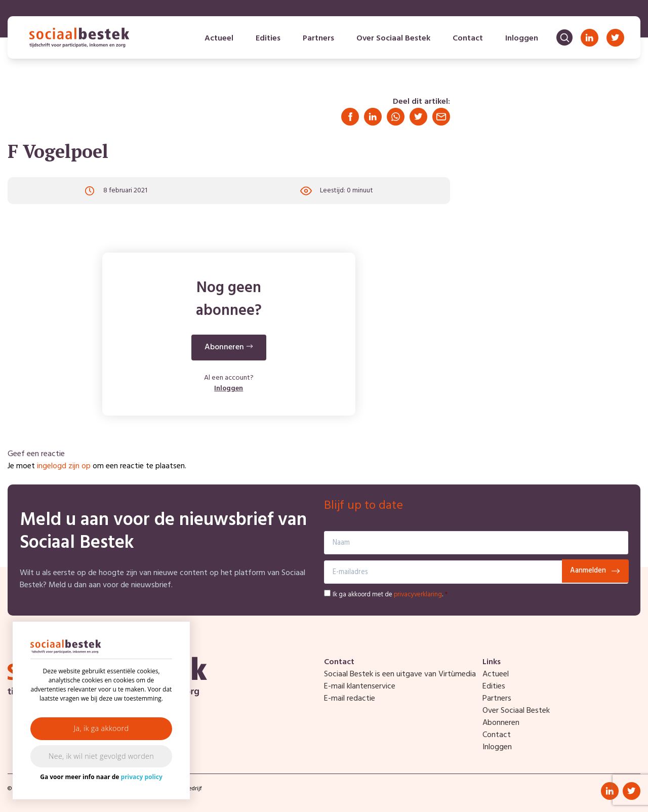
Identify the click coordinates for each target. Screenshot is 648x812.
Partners (318, 38)
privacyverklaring (418, 595)
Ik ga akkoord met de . (390, 595)
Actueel (219, 38)
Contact (468, 38)
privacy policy (142, 777)
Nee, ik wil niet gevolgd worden (101, 756)
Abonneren (501, 723)
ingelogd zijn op (64, 466)
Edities (268, 38)
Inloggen (522, 38)
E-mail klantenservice (360, 686)
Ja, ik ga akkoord (102, 728)
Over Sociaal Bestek (393, 38)
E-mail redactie (350, 699)
